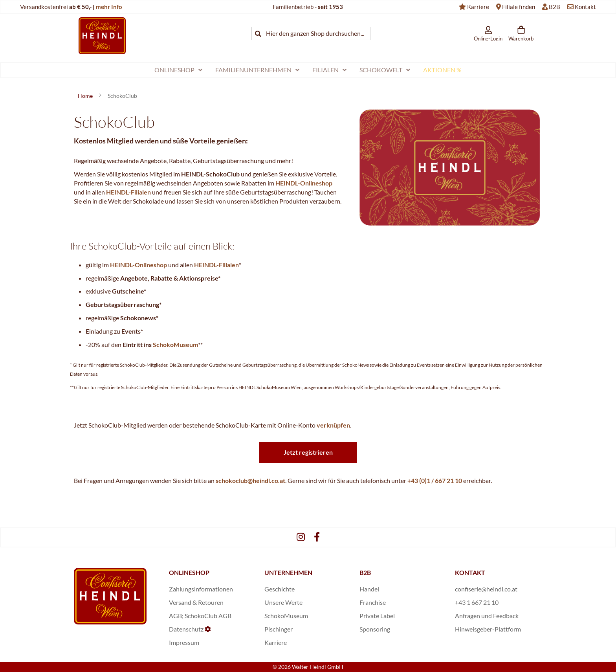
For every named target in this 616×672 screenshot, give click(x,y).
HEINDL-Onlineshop (304, 183)
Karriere (478, 7)
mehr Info (109, 7)
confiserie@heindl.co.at (486, 589)
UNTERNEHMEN (288, 572)
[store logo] (102, 36)
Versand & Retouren (196, 602)
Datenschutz (186, 629)
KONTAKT (470, 572)
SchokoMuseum (175, 344)
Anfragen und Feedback (487, 616)
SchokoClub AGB (208, 616)
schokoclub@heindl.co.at (250, 480)
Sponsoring (375, 629)
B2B (555, 7)
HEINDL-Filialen (128, 192)
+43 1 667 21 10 (477, 602)
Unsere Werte (283, 602)
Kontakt (585, 7)
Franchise (373, 602)
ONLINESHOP (189, 572)
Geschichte (280, 589)
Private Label (377, 616)
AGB (175, 616)
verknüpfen (333, 425)
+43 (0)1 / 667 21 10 (435, 480)
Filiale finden (519, 7)
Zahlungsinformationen (201, 589)
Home (86, 96)
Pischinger (279, 629)
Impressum (184, 642)
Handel (369, 589)
